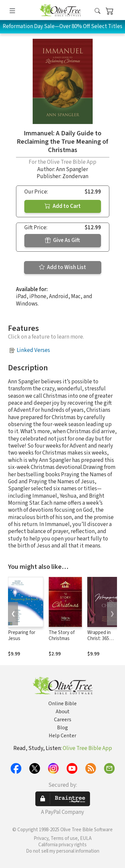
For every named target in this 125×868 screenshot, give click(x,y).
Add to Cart (63, 206)
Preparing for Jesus (22, 636)
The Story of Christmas (62, 636)
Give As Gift (62, 240)
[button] (97, 11)
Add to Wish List (62, 267)
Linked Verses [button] (33, 350)
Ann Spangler (72, 169)
